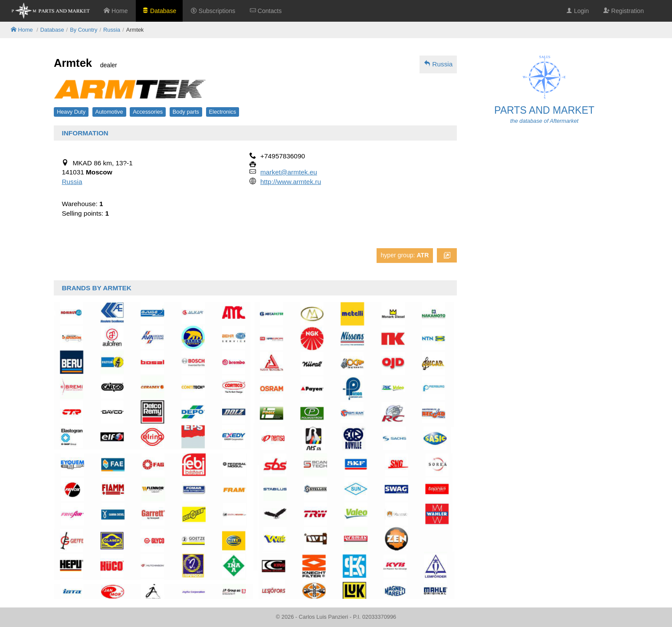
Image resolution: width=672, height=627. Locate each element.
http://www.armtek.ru (291, 182)
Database (159, 11)
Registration (624, 11)
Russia (112, 30)
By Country (84, 30)
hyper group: (405, 255)
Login (577, 11)
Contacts (266, 11)
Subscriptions (213, 11)
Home (116, 11)
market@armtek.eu (289, 172)
